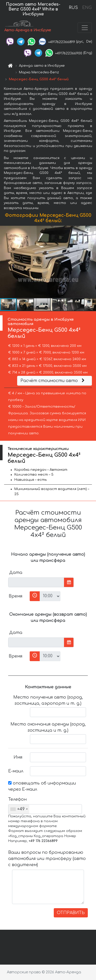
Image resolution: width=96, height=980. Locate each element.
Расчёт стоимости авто (53, 381)
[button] (91, 262)
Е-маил (16, 771)
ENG (87, 8)
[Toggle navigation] (85, 28)
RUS (73, 8)
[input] (36, 582)
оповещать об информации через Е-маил (42, 786)
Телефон (17, 799)
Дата (16, 573)
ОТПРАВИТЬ (71, 913)
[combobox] (19, 809)
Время (15, 596)
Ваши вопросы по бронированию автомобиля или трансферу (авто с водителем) (47, 859)
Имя (18, 757)
